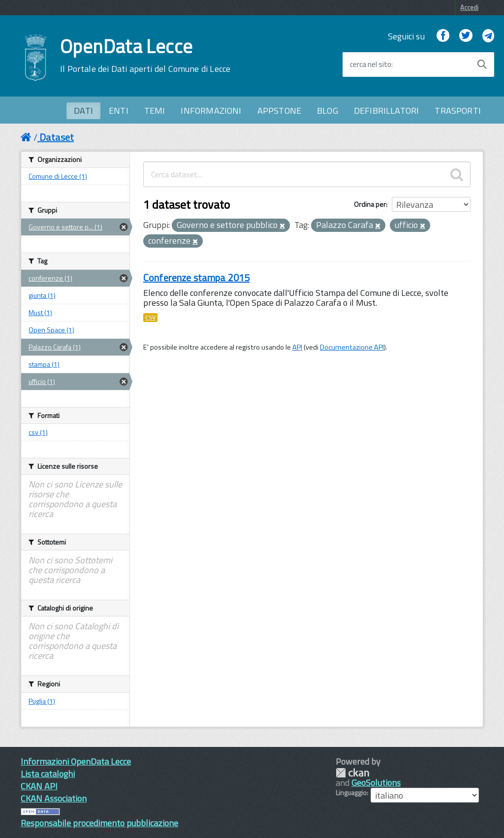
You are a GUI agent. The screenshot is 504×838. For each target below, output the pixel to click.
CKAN (352, 773)
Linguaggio (351, 793)
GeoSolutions (376, 783)
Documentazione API (352, 347)
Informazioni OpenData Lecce (76, 761)
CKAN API (39, 786)
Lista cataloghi (48, 774)
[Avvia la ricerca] (482, 64)
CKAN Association (54, 798)
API (297, 347)
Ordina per (370, 204)
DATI (83, 111)
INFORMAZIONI (211, 111)
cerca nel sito (371, 64)
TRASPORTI (458, 111)
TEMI (155, 111)
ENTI (119, 111)
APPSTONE (279, 111)
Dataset (57, 137)
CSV (150, 318)
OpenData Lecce (145, 56)
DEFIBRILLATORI (387, 111)
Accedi (469, 7)
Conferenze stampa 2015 (196, 277)
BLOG (328, 111)
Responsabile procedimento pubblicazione (99, 823)
